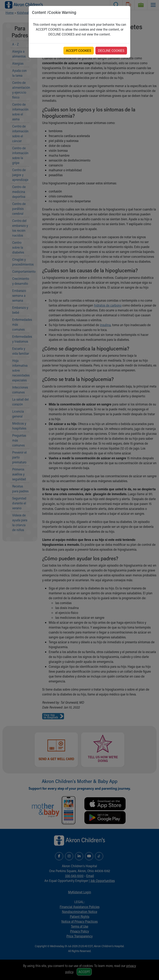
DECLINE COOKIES (111, 50)
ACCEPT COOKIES (79, 50)
